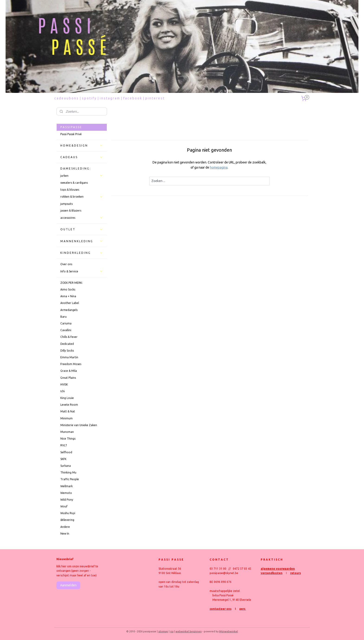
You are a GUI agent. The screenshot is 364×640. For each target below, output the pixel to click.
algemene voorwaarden (278, 569)
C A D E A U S (82, 157)
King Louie (67, 398)
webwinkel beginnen (189, 631)
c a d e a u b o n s (66, 98)
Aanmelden (68, 585)
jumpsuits (67, 204)
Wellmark (67, 486)
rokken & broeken (82, 197)
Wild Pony (67, 500)
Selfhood (66, 452)
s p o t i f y (89, 98)
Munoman (67, 432)
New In (65, 534)
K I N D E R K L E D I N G (82, 253)
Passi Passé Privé (71, 134)
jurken (82, 176)
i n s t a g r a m (110, 98)
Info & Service (82, 271)
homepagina (219, 167)
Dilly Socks (67, 351)
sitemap (163, 631)
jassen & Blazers (71, 211)
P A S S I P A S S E (71, 127)
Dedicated (67, 344)
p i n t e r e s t (155, 98)
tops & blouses (70, 190)
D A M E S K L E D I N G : (75, 168)
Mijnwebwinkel (229, 631)
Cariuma (66, 323)
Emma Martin (69, 357)
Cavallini (66, 330)
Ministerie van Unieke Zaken (79, 425)
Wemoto (66, 493)
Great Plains (68, 378)
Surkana (66, 466)
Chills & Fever (69, 337)
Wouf (64, 506)
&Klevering (67, 520)
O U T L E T (82, 229)
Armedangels (69, 310)
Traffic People (70, 479)
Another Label (70, 303)
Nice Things (68, 439)
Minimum (67, 418)
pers (243, 609)
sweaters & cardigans (74, 183)
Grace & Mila (69, 371)
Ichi (63, 391)
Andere (65, 527)
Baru (63, 317)
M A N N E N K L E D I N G (82, 241)
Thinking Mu (68, 472)
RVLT (64, 445)
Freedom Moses (71, 364)
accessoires (82, 218)
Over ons (66, 264)
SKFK (63, 459)
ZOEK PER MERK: (71, 283)
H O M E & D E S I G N (82, 145)
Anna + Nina (68, 296)
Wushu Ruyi (68, 513)
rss (172, 631)
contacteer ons (221, 609)
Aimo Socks (68, 289)
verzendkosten (272, 573)
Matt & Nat (68, 411)
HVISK (64, 384)
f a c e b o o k (132, 98)
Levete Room (69, 405)
